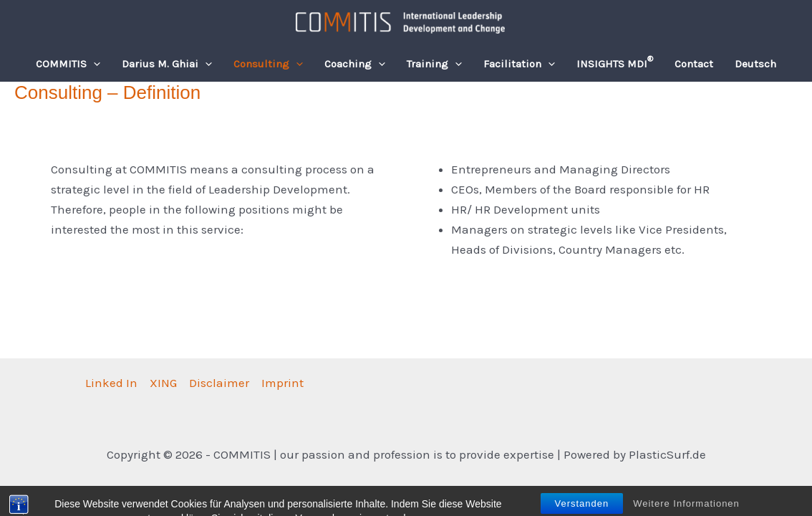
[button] (93, 64)
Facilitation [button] (519, 64)
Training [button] (434, 64)
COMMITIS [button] (68, 64)
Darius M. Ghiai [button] (167, 64)
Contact (694, 64)
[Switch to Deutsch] (755, 64)
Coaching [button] (355, 64)
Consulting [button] (268, 64)
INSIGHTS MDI (615, 62)
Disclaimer (219, 383)
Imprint (282, 383)
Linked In (111, 383)
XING (163, 383)
